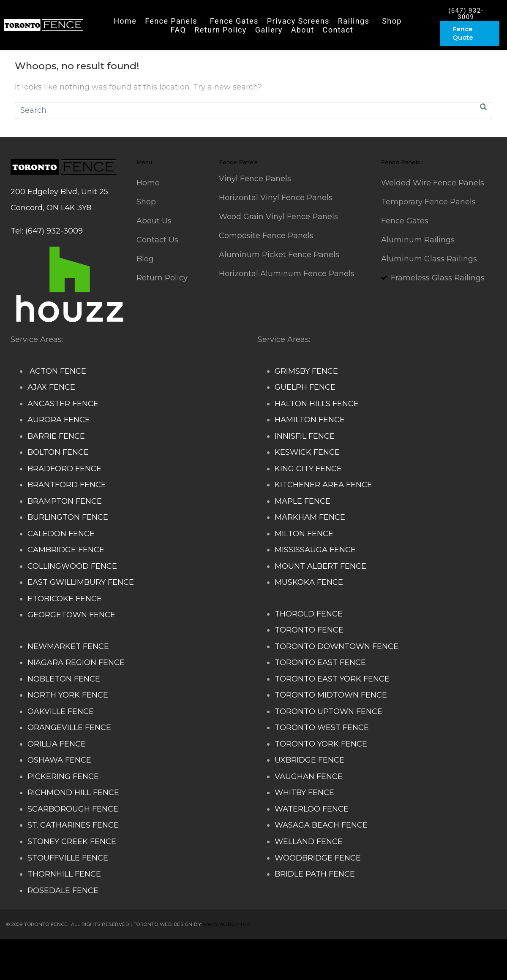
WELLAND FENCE (309, 842)
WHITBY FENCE (304, 793)
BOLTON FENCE (58, 452)
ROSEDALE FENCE (63, 890)
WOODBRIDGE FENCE (318, 858)
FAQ (179, 30)
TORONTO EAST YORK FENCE (332, 679)
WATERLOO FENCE (312, 809)
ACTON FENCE (57, 371)
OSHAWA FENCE (59, 760)
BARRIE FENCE (56, 436)
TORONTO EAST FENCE (320, 662)
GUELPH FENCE (305, 387)
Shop (392, 21)
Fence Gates (234, 21)
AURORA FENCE (59, 420)
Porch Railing (63, 968)
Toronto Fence (270, 968)
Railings (354, 21)
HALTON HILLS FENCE (317, 404)
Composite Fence (98, 951)
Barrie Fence (218, 968)
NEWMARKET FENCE (68, 646)
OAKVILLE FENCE (61, 711)
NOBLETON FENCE (64, 679)
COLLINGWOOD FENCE (72, 566)
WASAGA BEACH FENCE (321, 825)
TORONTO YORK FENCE (321, 744)
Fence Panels (171, 21)
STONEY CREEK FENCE (72, 842)
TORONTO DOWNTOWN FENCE (337, 646)
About (303, 30)
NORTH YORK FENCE (68, 695)
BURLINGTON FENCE (68, 517)
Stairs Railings (37, 951)
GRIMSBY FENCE (306, 371)
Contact (338, 30)
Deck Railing (214, 951)
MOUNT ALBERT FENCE (320, 566)
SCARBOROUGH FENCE (73, 809)
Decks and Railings (274, 951)
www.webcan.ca (226, 924)
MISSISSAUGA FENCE (315, 550)
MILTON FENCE (304, 534)
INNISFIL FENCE (305, 436)
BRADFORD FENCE (64, 469)
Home (125, 21)
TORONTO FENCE (309, 630)
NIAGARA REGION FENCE (76, 662)
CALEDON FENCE (61, 534)
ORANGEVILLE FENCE (69, 728)
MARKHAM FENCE (310, 517)
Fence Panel (171, 968)
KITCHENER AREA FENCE (323, 485)
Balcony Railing (118, 968)
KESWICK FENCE (307, 452)
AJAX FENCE (51, 387)
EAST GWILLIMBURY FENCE (81, 582)
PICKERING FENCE (63, 776)
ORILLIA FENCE (57, 744)
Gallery (269, 30)
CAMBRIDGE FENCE (66, 550)
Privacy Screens (298, 21)
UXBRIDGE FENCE (309, 760)
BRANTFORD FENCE (67, 485)
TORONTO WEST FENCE (322, 728)
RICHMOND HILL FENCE (73, 793)
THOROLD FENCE (309, 614)
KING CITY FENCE (308, 469)
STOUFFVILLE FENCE (68, 858)
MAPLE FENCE (303, 501)
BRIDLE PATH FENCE (315, 874)
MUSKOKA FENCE (309, 582)
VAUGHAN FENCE (309, 776)
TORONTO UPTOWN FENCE (328, 711)
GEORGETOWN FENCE (71, 615)
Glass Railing (405, 951)
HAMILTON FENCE (310, 420)
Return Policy (220, 30)
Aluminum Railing (346, 951)
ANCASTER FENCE (63, 404)
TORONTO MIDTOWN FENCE (331, 695)
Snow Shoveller (160, 951)
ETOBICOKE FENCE (65, 599)
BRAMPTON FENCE (65, 501)
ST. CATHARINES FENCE (73, 825)
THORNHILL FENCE (64, 874)
